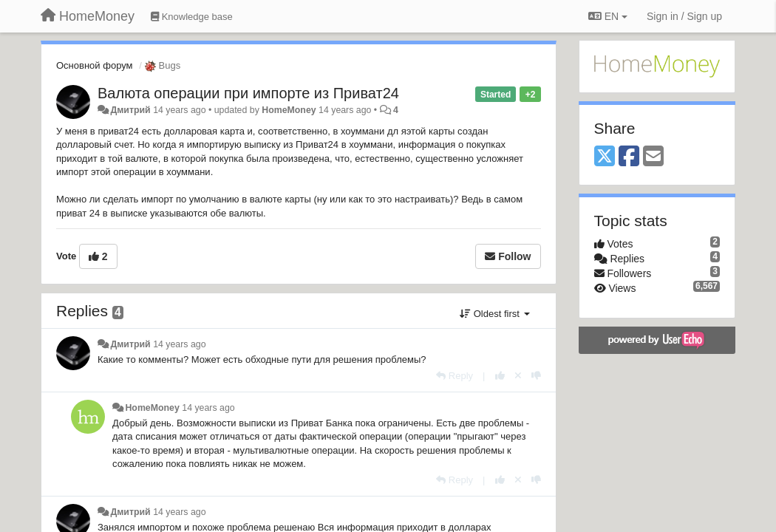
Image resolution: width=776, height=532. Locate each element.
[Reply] (455, 376)
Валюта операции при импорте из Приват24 (248, 93)
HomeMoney (289, 110)
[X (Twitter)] (605, 157)
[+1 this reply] (500, 376)
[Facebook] (629, 157)
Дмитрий (130, 110)
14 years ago (179, 344)
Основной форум (95, 65)
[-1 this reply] (536, 376)
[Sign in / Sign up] (684, 16)
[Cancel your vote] (518, 376)
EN (608, 16)
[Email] (653, 157)
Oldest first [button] (494, 314)
